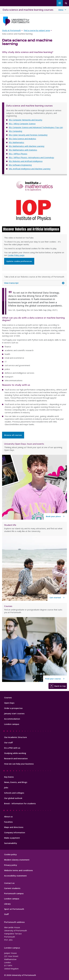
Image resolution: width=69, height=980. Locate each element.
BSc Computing (15, 131)
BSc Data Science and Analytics (22, 139)
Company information (15, 832)
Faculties (8, 822)
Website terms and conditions (18, 870)
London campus (12, 724)
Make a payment (12, 838)
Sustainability (11, 843)
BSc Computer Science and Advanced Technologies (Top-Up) (36, 127)
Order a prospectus (13, 708)
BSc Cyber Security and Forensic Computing (28, 135)
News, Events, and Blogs (16, 782)
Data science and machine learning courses (28, 10)
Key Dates (9, 777)
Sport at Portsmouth (14, 909)
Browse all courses (13, 435)
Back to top (58, 686)
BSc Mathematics (16, 142)
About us (8, 817)
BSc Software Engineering (20, 165)
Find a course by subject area (37, 30)
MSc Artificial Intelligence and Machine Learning (30, 169)
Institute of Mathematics (34, 186)
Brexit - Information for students (20, 803)
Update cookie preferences (19, 261)
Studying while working (15, 753)
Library (7, 904)
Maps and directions (14, 827)
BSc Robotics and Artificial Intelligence (26, 161)
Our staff (8, 742)
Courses (8, 697)
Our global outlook (13, 798)
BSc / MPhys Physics (18, 154)
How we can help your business (19, 764)
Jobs (6, 787)
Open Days (9, 703)
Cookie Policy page (16, 255)
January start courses (14, 713)
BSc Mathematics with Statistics (23, 150)
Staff (6, 914)
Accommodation (12, 719)
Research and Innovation (16, 758)
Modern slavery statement (17, 860)
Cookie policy (10, 854)
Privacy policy (11, 865)
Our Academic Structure (15, 737)
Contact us (9, 883)
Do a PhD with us (12, 748)
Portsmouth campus (14, 893)
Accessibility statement (15, 876)
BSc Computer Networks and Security (26, 120)
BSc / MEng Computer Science (22, 124)
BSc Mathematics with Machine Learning (27, 146)
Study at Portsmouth (11, 30)
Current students (12, 888)
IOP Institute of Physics (34, 210)
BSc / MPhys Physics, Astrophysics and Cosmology (31, 157)
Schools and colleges (14, 793)
